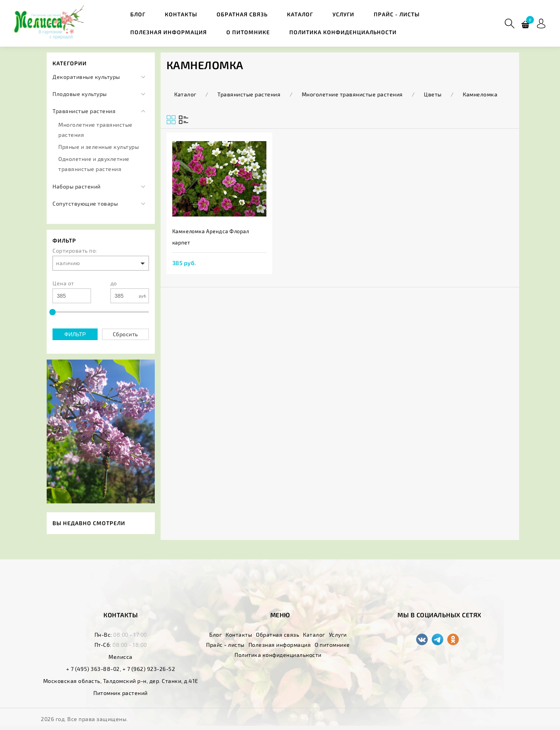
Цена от (63, 283)
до (114, 283)
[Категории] (143, 77)
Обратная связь (242, 14)
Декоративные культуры (86, 77)
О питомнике (248, 32)
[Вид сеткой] (184, 120)
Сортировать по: (75, 251)
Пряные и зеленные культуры (99, 147)
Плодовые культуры (80, 94)
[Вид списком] (171, 120)
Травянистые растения (84, 111)
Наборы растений (77, 186)
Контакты (181, 14)
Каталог (300, 14)
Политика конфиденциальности (343, 32)
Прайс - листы (397, 14)
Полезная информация (169, 32)
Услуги (343, 14)
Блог (138, 14)
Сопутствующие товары (85, 203)
